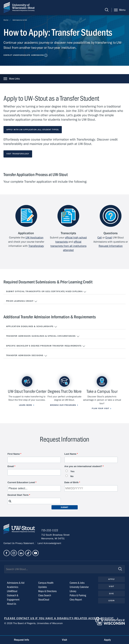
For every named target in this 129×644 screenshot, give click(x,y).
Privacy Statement (25, 549)
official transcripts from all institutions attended (68, 246)
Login (111, 607)
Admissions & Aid (20, 20)
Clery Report (76, 605)
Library (73, 597)
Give (111, 599)
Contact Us (9, 549)
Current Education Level (21, 488)
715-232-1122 (51, 536)
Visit (111, 592)
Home (6, 20)
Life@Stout (12, 597)
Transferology (36, 246)
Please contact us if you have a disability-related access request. (59, 624)
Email (109, 238)
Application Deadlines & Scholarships (32, 327)
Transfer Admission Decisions (27, 356)
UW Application (34, 238)
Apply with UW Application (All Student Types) (33, 130)
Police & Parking (78, 601)
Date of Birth (72, 488)
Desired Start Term (18, 500)
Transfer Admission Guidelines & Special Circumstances (43, 336)
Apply (111, 585)
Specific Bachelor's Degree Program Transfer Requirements (46, 346)
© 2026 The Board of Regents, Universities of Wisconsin (34, 629)
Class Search (45, 601)
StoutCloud (44, 605)
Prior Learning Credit (22, 301)
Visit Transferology (18, 154)
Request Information (111, 246)
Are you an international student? (83, 472)
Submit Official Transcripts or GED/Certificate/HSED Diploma (46, 292)
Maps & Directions (47, 597)
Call (100, 238)
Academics (13, 593)
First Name (14, 459)
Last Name (70, 459)
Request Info (21, 640)
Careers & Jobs (77, 589)
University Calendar (79, 593)
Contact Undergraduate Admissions (24, 55)
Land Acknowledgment (49, 549)
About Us (12, 610)
